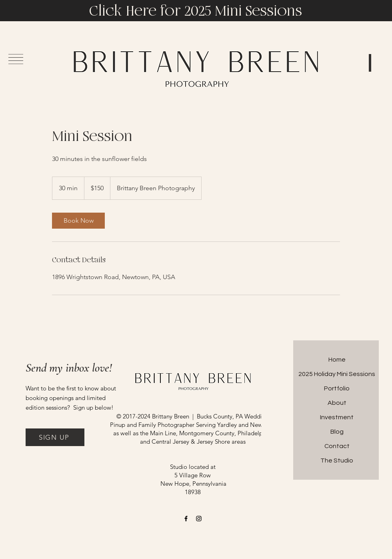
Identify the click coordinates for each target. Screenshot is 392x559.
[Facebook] (186, 519)
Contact (337, 446)
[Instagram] (199, 519)
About (337, 403)
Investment (337, 417)
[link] (78, 221)
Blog (337, 432)
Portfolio (337, 388)
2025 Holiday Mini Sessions (337, 374)
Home (337, 360)
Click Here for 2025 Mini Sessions (196, 11)
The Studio (337, 460)
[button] (55, 437)
